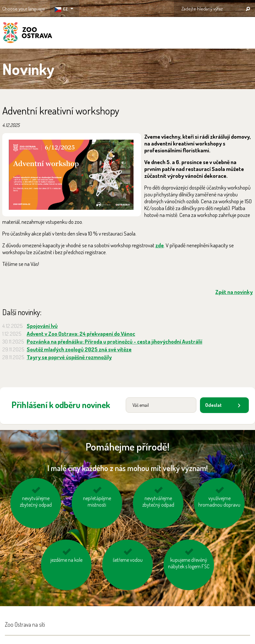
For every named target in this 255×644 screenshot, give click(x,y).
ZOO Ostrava (28, 34)
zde (160, 245)
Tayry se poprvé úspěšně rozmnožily (69, 357)
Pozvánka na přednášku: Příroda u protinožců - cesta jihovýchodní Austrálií (114, 341)
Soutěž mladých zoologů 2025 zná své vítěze (79, 349)
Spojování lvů (42, 326)
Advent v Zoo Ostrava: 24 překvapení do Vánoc (81, 334)
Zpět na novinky (234, 292)
